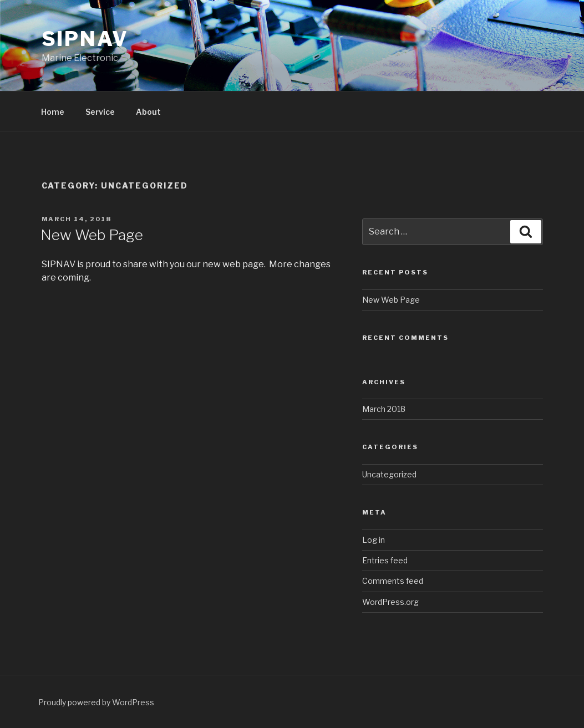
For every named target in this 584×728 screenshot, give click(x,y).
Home (53, 112)
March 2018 (384, 409)
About (148, 112)
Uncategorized (389, 474)
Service (100, 112)
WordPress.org (390, 602)
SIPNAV (85, 39)
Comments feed (393, 581)
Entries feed (385, 560)
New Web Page (92, 235)
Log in (374, 540)
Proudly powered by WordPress (96, 702)
